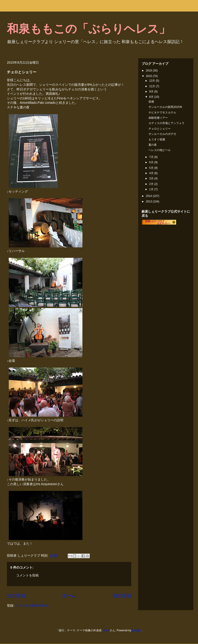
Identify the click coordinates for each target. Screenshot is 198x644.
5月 (152, 168)
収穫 (151, 102)
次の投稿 (16, 596)
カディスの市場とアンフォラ (166, 123)
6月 (152, 162)
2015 (149, 76)
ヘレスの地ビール (160, 150)
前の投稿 (122, 596)
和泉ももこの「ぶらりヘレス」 (89, 29)
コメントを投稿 (27, 575)
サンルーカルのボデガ (162, 134)
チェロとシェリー (160, 129)
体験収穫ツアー (158, 118)
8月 (152, 97)
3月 (152, 178)
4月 (152, 173)
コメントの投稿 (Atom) (32, 605)
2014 (149, 196)
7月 (152, 157)
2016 (149, 71)
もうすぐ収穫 (157, 139)
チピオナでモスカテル (162, 113)
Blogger (137, 630)
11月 (153, 86)
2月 (152, 184)
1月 (152, 189)
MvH (106, 630)
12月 (153, 81)
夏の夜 (153, 145)
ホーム (69, 596)
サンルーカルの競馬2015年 (165, 107)
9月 (152, 92)
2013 (149, 202)
